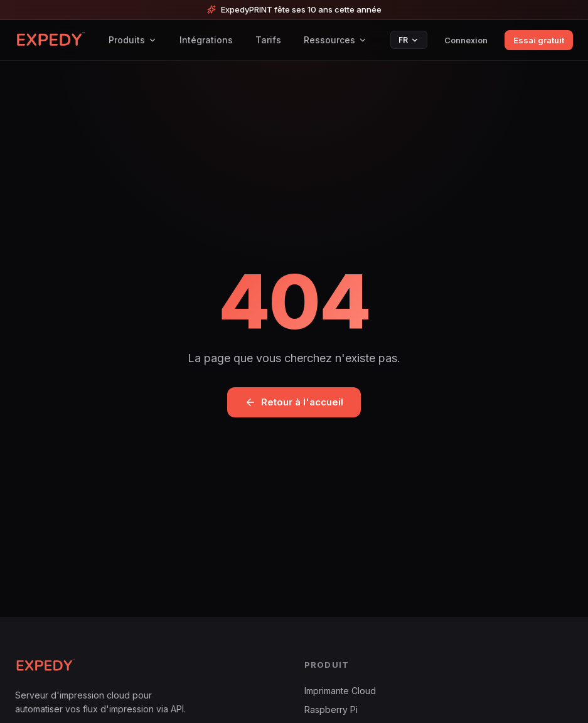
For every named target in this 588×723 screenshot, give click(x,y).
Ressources (335, 40)
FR (409, 40)
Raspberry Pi (331, 710)
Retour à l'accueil (294, 402)
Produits (133, 40)
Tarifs (268, 40)
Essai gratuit (539, 40)
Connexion (466, 40)
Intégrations (206, 40)
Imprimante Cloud (340, 691)
